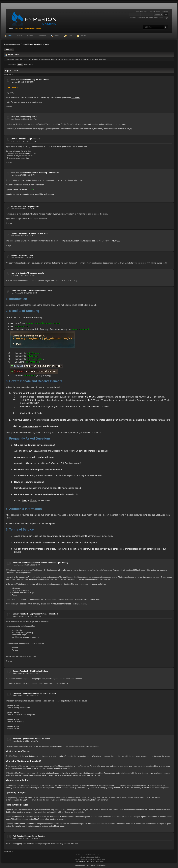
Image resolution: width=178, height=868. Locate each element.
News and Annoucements (24, 563)
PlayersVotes (33, 207)
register (165, 11)
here (55, 420)
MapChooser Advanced (40, 739)
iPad (31, 256)
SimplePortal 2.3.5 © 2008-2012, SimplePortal (90, 859)
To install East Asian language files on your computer (31, 524)
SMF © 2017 (89, 855)
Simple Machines (99, 855)
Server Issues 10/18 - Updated (43, 693)
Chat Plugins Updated (39, 671)
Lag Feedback (34, 139)
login (158, 11)
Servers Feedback (18, 139)
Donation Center (30, 426)
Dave (25, 500)
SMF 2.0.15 (80, 855)
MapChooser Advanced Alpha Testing (52, 563)
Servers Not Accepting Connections (43, 173)
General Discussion (19, 233)
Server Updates (38, 836)
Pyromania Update (36, 273)
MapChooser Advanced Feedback (66, 604)
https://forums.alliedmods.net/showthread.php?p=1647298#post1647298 (91, 241)
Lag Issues (33, 117)
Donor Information (19, 291)
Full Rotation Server (21, 836)
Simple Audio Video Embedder (90, 857)
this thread (76, 97)
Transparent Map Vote (38, 233)
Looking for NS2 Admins (39, 80)
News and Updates (19, 80)
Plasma (34, 500)
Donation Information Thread (40, 291)
